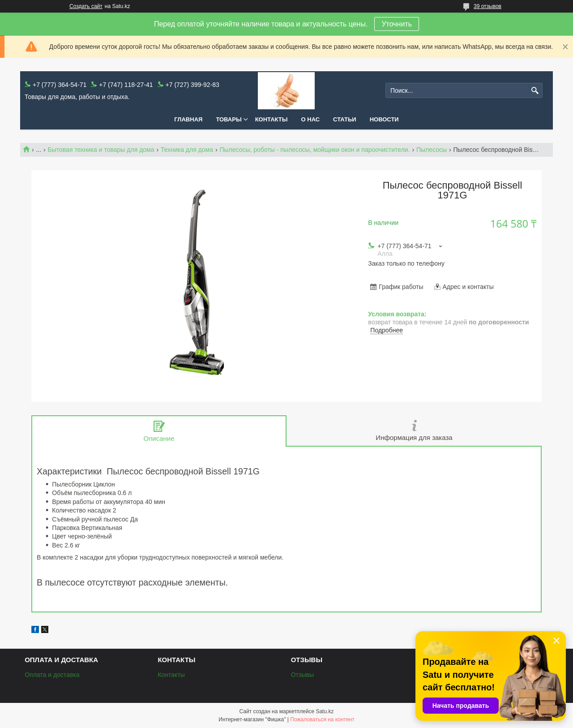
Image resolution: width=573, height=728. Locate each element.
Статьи (345, 119)
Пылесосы (432, 150)
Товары (229, 119)
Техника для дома (187, 150)
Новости (384, 119)
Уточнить (397, 24)
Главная (188, 119)
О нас (311, 119)
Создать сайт (86, 6)
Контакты (272, 119)
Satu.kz (325, 711)
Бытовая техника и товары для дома (101, 150)
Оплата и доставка (52, 675)
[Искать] (535, 91)
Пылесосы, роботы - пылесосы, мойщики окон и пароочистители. (314, 150)
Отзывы (302, 675)
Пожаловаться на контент (322, 719)
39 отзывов (487, 6)
